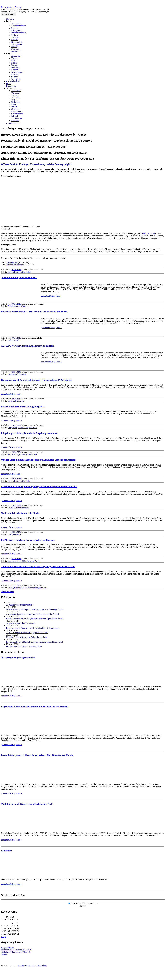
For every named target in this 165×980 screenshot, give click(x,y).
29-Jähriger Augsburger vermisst (20, 605)
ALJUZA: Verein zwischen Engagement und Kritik (27, 346)
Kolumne (15, 121)
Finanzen (15, 49)
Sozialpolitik (17, 44)
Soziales (15, 95)
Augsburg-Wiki (7, 947)
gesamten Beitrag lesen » (51, 296)
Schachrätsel (17, 118)
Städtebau (15, 37)
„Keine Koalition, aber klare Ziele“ (19, 277)
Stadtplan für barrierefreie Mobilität (16, 952)
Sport (8, 84)
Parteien (15, 28)
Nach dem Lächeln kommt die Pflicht (20, 513)
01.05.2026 (16, 270)
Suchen (82, 906)
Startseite (10, 19)
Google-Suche (92, 903)
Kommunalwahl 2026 (17, 561)
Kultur (9, 54)
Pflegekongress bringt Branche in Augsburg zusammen (29, 433)
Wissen (14, 107)
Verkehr (15, 35)
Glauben (15, 77)
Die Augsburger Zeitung (11, 7)
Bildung (15, 47)
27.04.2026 (16, 559)
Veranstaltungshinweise (28, 428)
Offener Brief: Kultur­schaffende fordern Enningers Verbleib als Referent (39, 460)
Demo (14, 104)
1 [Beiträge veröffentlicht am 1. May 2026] (12, 923)
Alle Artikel (16, 23)
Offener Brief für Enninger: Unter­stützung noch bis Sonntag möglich (37, 164)
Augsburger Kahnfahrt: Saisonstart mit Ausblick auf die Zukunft (33, 614)
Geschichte (16, 109)
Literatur (15, 65)
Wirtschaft (16, 93)
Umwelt (15, 40)
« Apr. (4, 937)
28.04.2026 (16, 505)
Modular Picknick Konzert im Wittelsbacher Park (27, 637)
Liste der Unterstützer (15, 265)
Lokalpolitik (16, 30)
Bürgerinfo (20, 401)
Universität (16, 79)
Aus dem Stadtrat (18, 26)
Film (13, 60)
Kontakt (32, 965)
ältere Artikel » (8, 592)
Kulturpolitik (17, 42)
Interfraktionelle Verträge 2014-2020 (16, 950)
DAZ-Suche (76, 903)
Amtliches (16, 98)
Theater (15, 58)
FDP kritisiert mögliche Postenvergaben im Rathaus (28, 540)
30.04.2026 (16, 304)
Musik (14, 63)
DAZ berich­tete (149, 233)
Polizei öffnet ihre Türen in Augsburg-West (23, 407)
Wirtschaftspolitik (19, 33)
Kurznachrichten (13, 81)
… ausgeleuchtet (13, 123)
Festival (15, 74)
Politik (9, 21)
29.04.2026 (16, 399)
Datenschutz (42, 965)
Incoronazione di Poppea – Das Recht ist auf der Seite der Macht (34, 312)
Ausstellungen (17, 72)
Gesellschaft (13, 374)
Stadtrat (4, 954)
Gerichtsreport (17, 114)
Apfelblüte (6, 850)
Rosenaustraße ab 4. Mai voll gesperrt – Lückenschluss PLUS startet (36, 380)
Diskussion (16, 102)
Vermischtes (11, 88)
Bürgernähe (16, 51)
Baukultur (15, 67)
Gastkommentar (14, 534)
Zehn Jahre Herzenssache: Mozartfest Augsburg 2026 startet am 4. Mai (38, 566)
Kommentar (11, 86)
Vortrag (14, 100)
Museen (15, 70)
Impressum (22, 965)
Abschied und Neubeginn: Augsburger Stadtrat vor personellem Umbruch (39, 487)
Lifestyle (15, 116)
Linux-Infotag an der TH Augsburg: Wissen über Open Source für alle (35, 619)
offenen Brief (12, 262)
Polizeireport (17, 111)
